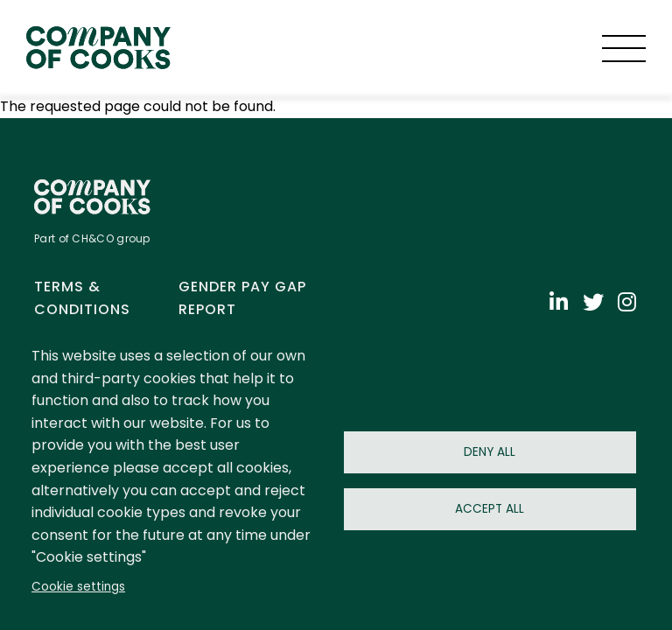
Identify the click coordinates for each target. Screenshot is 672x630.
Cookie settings (78, 587)
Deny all (490, 452)
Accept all (490, 509)
